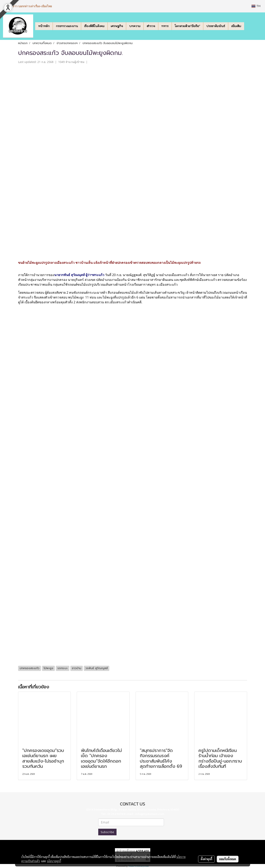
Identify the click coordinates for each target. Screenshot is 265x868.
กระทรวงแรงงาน (67, 26)
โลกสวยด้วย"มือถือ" (187, 26)
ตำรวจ (151, 26)
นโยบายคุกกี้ (54, 861)
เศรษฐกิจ (117, 26)
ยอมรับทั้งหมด (228, 859)
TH (256, 6)
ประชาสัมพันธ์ (216, 26)
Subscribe (107, 832)
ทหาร (165, 26)
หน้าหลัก (44, 26)
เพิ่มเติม (236, 26)
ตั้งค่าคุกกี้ (206, 859)
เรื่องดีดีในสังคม (94, 26)
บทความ (135, 26)
